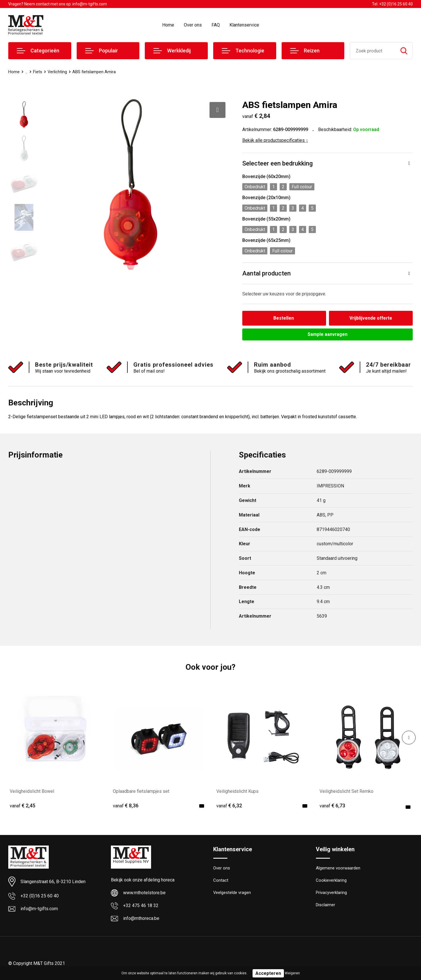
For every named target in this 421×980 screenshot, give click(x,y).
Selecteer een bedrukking (277, 163)
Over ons (193, 25)
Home (168, 25)
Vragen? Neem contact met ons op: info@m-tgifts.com (58, 4)
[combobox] (373, 51)
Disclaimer (326, 905)
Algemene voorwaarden (338, 868)
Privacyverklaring (331, 893)
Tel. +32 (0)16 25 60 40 (392, 4)
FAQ (216, 25)
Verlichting (57, 72)
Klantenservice (244, 25)
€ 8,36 (126, 806)
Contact (221, 881)
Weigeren (292, 973)
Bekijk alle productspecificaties (275, 140)
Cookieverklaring (331, 881)
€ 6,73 (332, 806)
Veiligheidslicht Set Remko (346, 791)
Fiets (38, 72)
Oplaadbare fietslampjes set (141, 791)
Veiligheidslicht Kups (237, 791)
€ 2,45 (23, 806)
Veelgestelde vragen (232, 893)
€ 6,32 (229, 806)
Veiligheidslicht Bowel (32, 791)
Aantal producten (267, 273)
